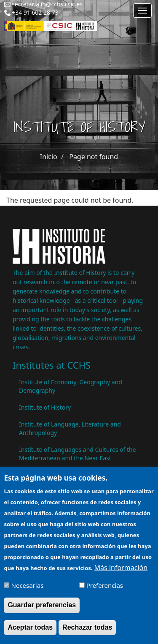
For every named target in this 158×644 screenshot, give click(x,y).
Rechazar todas (87, 631)
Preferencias (105, 589)
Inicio (49, 157)
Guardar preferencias (42, 609)
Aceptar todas (30, 631)
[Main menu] (142, 11)
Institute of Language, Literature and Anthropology (70, 428)
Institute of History (45, 407)
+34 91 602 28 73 (35, 12)
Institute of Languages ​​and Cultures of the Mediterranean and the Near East (78, 454)
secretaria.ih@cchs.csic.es (47, 4)
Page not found (94, 157)
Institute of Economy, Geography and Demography (71, 386)
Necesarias (28, 589)
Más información (121, 571)
